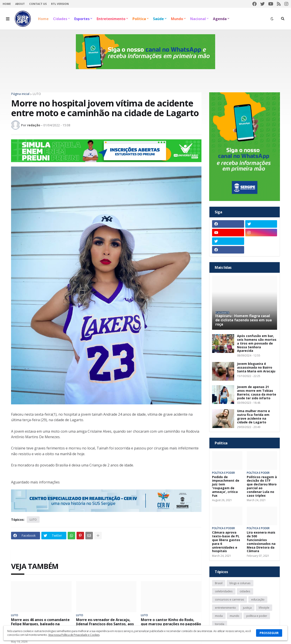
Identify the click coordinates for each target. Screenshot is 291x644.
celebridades (224, 591)
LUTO (37, 94)
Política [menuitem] (139, 19)
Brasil (219, 583)
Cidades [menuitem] (60, 19)
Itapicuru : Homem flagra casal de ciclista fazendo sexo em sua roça (244, 320)
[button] (8, 19)
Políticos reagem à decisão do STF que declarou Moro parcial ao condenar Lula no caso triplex (262, 486)
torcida (220, 624)
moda (219, 616)
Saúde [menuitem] (158, 19)
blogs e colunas (240, 583)
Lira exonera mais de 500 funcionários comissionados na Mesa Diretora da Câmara (261, 542)
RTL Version (60, 4)
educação (258, 599)
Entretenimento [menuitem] (111, 19)
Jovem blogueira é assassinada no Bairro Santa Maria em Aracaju (256, 367)
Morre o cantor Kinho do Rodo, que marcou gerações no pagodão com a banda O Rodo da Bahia (171, 624)
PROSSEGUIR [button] (269, 633)
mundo (235, 616)
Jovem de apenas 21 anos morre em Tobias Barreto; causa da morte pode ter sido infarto (257, 393)
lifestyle (264, 608)
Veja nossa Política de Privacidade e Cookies (74, 635)
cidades (245, 591)
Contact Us (38, 4)
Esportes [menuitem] (82, 19)
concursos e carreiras (230, 599)
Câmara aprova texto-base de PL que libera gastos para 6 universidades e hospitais (226, 542)
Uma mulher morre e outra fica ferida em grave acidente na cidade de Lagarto (254, 417)
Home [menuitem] (43, 19)
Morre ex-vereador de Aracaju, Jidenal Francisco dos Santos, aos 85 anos (105, 624)
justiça (247, 608)
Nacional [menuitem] (198, 19)
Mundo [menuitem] (177, 19)
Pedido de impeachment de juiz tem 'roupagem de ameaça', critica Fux (226, 486)
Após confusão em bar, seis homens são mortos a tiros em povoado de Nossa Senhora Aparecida (257, 343)
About (20, 4)
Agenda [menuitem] (220, 19)
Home (7, 4)
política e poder (257, 616)
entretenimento (225, 608)
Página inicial (20, 94)
